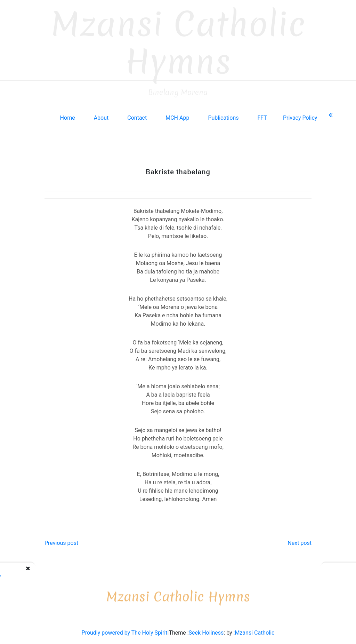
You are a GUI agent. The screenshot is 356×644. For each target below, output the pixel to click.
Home (68, 114)
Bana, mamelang (318, 572)
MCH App (177, 114)
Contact (137, 114)
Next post (300, 539)
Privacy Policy (300, 114)
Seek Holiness (206, 629)
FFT (262, 114)
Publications (223, 114)
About (101, 114)
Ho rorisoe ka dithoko (48, 572)
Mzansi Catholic (254, 629)
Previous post (61, 539)
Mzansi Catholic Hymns (178, 39)
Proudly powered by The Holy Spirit (125, 629)
